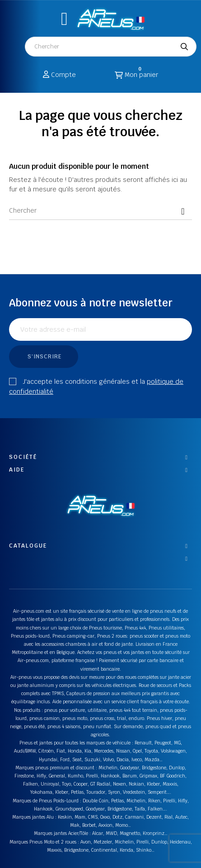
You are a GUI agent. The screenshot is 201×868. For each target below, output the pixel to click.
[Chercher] (100, 211)
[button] (64, 19)
